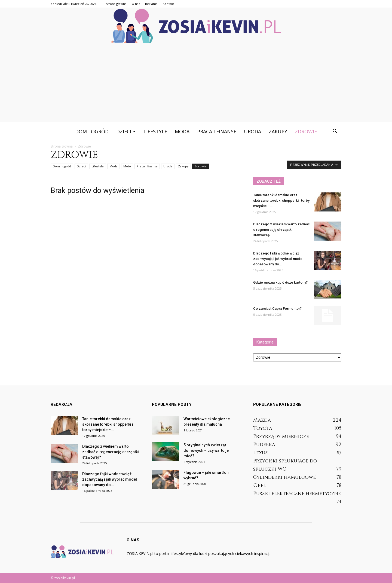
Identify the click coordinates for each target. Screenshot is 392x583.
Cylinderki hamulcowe (284, 477)
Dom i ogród (92, 131)
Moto (127, 166)
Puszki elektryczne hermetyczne (297, 494)
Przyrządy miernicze (281, 436)
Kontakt (168, 4)
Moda (182, 131)
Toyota (263, 428)
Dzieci (126, 131)
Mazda (262, 420)
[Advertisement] (196, 84)
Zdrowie (306, 131)
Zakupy (278, 131)
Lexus (260, 453)
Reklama (151, 4)
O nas (136, 4)
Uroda (252, 131)
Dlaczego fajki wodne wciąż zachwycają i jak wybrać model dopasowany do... (278, 259)
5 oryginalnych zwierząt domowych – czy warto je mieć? (206, 450)
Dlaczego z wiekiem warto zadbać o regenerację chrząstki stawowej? (281, 230)
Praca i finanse (217, 131)
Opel (260, 485)
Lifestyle (155, 131)
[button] (335, 131)
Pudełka (264, 445)
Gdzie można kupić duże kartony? (280, 282)
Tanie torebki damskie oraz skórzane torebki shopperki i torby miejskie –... (281, 200)
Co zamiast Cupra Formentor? (277, 309)
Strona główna (116, 4)
